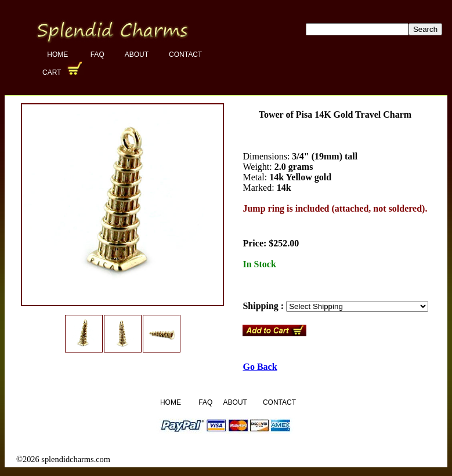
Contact (185, 54)
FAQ (97, 54)
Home (58, 54)
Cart (53, 72)
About (137, 54)
